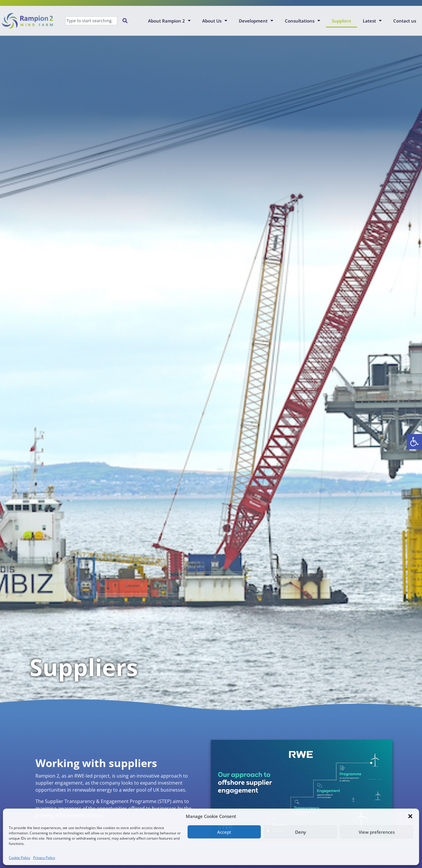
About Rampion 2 (169, 21)
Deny (301, 832)
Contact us (405, 21)
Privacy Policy (44, 858)
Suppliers (341, 21)
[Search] (126, 21)
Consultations (302, 21)
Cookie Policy (19, 858)
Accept (224, 832)
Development (256, 21)
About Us (215, 21)
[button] (414, 442)
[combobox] (91, 21)
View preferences (377, 832)
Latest (372, 21)
